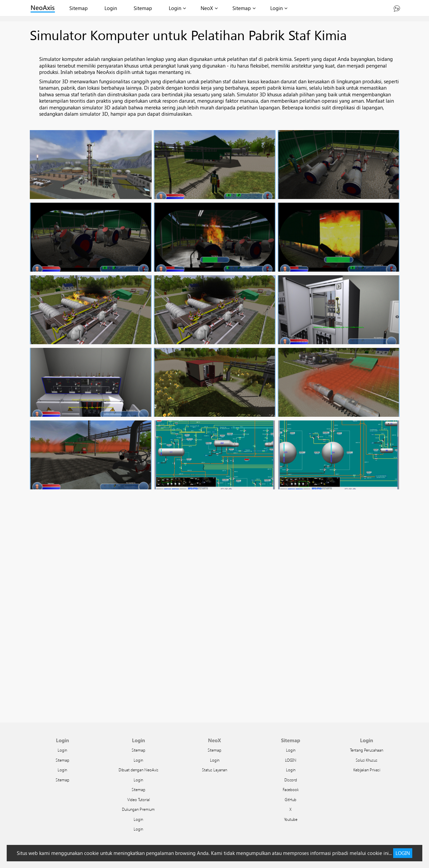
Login (111, 8)
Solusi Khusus (367, 760)
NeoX (207, 8)
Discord (291, 780)
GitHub (291, 799)
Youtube (291, 819)
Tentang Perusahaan (367, 750)
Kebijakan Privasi (367, 770)
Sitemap (79, 8)
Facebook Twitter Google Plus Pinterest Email (215, 609)
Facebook (291, 789)
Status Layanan (214, 770)
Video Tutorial (138, 799)
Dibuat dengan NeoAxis (138, 770)
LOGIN (291, 760)
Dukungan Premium (138, 809)
